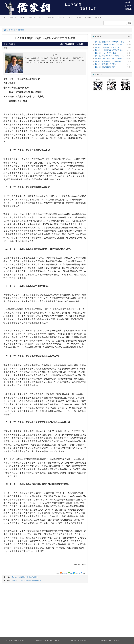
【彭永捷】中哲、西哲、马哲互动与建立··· (109, 59)
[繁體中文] (129, 2)
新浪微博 (65, 573)
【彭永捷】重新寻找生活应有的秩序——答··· (110, 56)
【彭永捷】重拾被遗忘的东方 (105, 67)
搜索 (129, 23)
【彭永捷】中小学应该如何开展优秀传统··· (109, 50)
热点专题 (32, 17)
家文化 (79, 17)
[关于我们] (129, 6)
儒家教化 (42, 17)
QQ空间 (78, 573)
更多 (84, 573)
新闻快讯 (23, 17)
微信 (71, 573)
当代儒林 (61, 17)
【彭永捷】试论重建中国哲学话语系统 (25, 577)
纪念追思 (88, 17)
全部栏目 (98, 17)
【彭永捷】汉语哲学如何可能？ (105, 64)
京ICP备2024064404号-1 (79, 641)
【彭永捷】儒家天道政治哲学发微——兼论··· (110, 42)
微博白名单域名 (19, 641)
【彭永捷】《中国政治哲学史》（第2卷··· (109, 45)
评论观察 (51, 17)
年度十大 (71, 17)
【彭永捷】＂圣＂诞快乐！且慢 (105, 53)
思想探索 (21, 30)
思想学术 (13, 17)
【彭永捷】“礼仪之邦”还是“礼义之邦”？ (108, 47)
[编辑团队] (129, 9)
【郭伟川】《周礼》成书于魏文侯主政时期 (26, 581)
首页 (5, 17)
